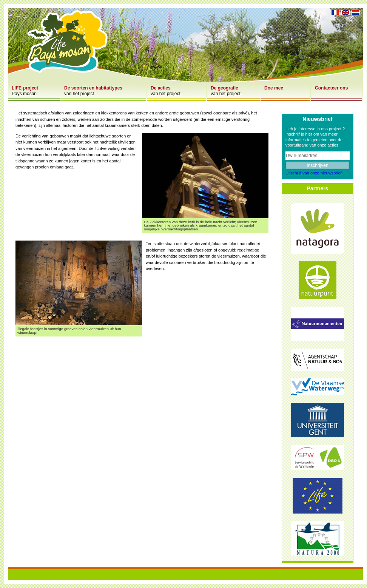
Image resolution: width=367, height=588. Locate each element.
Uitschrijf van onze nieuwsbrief (314, 173)
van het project (93, 91)
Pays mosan (25, 91)
